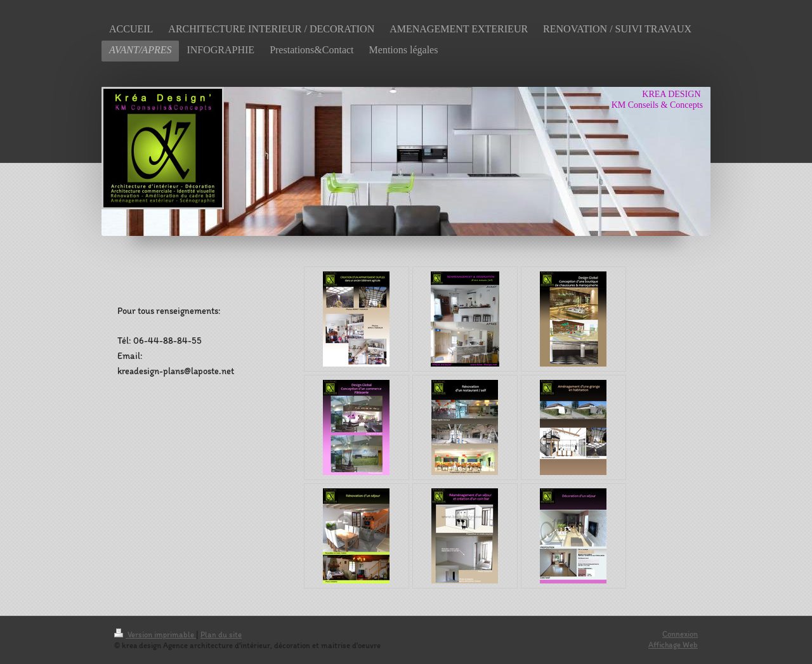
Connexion (680, 634)
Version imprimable (155, 635)
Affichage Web (673, 645)
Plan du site (221, 635)
